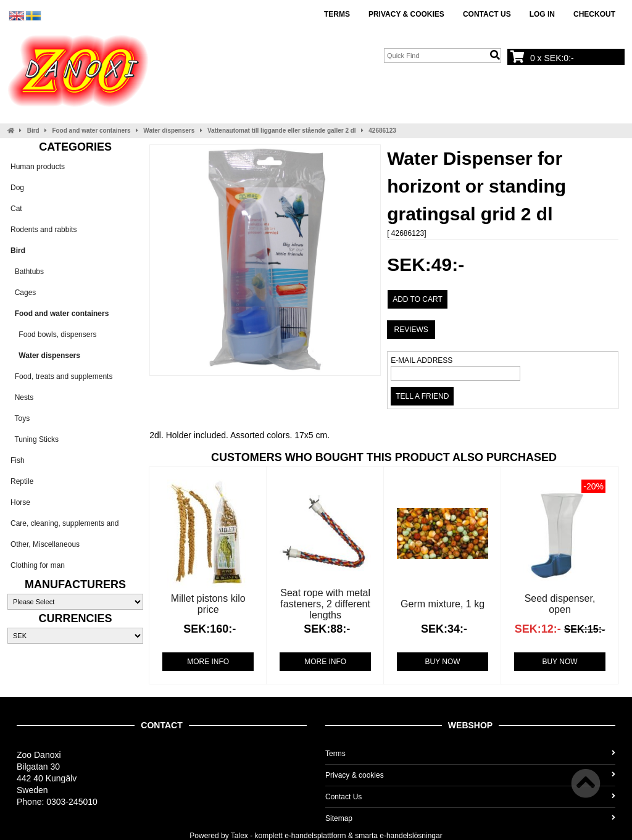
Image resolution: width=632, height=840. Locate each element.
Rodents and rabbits (44, 230)
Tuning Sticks (35, 439)
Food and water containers (91, 131)
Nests (22, 397)
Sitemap (470, 818)
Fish (18, 460)
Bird (33, 131)
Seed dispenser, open (560, 604)
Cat (16, 209)
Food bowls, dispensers (53, 335)
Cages (23, 293)
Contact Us (487, 14)
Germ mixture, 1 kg (443, 604)
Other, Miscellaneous (45, 544)
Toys (20, 418)
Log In (542, 14)
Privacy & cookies (406, 14)
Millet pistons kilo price (208, 604)
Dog (17, 188)
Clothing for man (38, 565)
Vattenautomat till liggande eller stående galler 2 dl (282, 131)
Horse (20, 502)
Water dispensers (169, 131)
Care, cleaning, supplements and (64, 523)
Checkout (594, 14)
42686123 (382, 131)
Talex (239, 836)
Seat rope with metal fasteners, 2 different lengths (325, 604)
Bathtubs (27, 272)
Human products (38, 167)
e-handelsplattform (315, 836)
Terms (337, 14)
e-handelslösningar (411, 836)
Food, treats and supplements (61, 376)
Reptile (22, 481)
